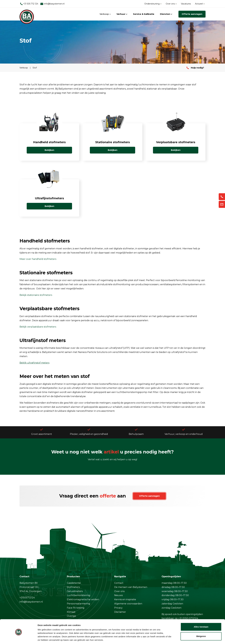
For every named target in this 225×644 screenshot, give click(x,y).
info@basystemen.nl (52, 4)
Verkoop (105, 14)
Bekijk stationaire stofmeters (36, 295)
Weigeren (201, 627)
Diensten (166, 14)
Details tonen (44, 638)
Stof (35, 68)
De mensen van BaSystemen (131, 587)
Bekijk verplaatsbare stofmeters (38, 327)
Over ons (171, 4)
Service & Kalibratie (144, 14)
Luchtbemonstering (78, 595)
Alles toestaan (201, 617)
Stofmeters (73, 587)
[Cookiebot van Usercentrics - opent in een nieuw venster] (19, 638)
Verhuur (122, 14)
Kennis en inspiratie (125, 599)
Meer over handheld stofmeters (38, 259)
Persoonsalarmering (78, 604)
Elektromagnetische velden (83, 599)
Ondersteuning (153, 4)
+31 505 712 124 (29, 4)
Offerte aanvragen (192, 14)
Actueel (200, 4)
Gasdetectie (74, 583)
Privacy (118, 608)
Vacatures (186, 4)
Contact (119, 583)
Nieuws (118, 595)
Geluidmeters (75, 591)
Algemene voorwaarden (128, 604)
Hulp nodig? (195, 68)
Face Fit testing (76, 608)
